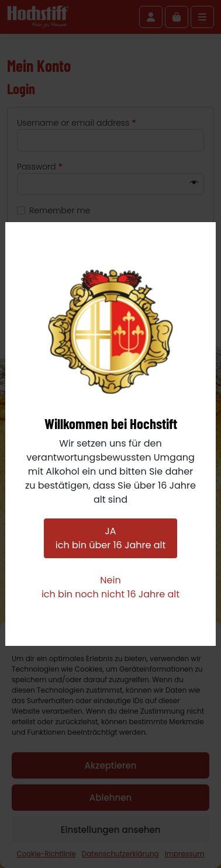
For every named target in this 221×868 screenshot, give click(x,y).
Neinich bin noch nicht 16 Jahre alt (110, 587)
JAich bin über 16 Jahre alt (110, 538)
